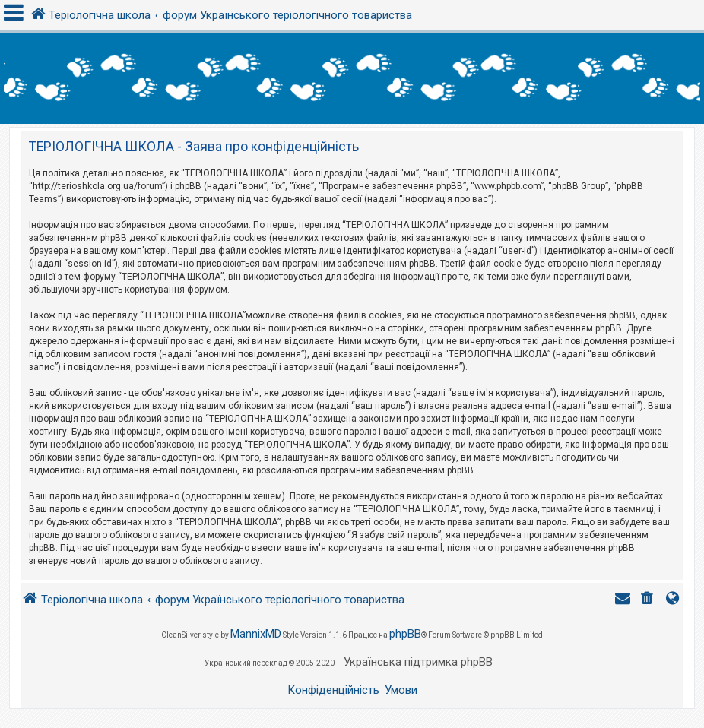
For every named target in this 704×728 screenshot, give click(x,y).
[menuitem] (649, 600)
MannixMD (256, 634)
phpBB (405, 634)
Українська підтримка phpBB (418, 662)
